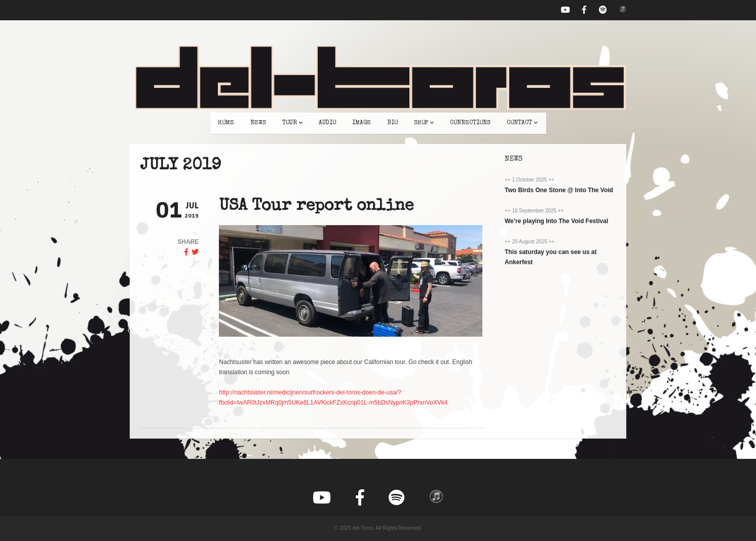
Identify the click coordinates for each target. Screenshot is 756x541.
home (226, 123)
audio (327, 123)
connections (470, 123)
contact (522, 123)
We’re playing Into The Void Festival (556, 221)
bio (392, 123)
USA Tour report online (316, 207)
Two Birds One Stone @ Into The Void (559, 190)
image (362, 123)
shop (424, 123)
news (258, 123)
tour (292, 123)
